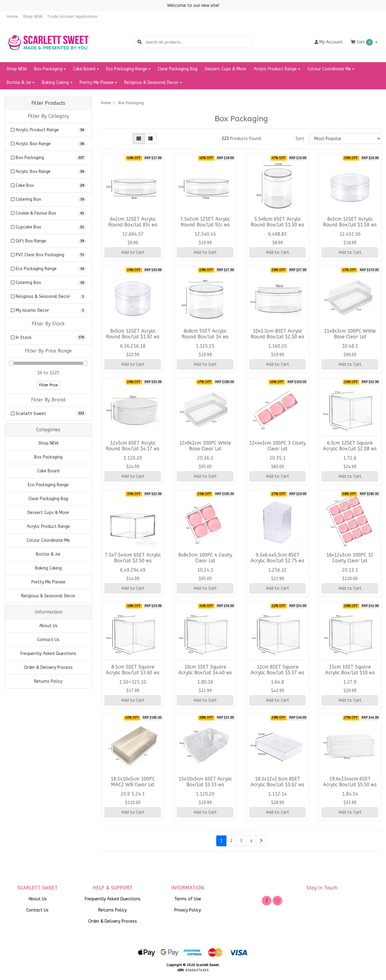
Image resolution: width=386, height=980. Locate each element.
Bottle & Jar (48, 554)
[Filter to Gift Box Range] (48, 241)
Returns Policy (48, 681)
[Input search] (199, 42)
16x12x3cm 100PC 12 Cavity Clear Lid (350, 558)
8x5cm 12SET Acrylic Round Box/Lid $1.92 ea (133, 334)
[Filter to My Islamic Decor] (48, 310)
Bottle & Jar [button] (19, 83)
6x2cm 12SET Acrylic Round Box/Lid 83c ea (133, 222)
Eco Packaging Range (48, 485)
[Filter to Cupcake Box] (48, 227)
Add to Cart (133, 252)
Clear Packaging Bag (178, 69)
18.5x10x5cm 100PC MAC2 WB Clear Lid (133, 782)
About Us (48, 626)
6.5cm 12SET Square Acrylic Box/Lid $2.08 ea (350, 446)
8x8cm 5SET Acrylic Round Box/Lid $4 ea (205, 334)
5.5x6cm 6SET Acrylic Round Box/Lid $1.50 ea (277, 222)
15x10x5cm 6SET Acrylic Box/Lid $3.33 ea (205, 782)
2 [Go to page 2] (231, 841)
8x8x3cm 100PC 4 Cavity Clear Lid (205, 558)
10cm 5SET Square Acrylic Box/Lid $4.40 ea (205, 670)
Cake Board (48, 471)
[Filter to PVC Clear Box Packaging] (48, 255)
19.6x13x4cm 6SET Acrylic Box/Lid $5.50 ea (350, 782)
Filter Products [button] (48, 103)
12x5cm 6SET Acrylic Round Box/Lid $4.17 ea (133, 446)
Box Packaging (48, 457)
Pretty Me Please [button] (97, 83)
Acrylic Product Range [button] (275, 69)
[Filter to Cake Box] (48, 185)
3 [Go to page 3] (241, 841)
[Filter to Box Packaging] (48, 158)
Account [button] (329, 42)
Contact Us (48, 640)
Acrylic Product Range (48, 527)
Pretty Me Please (48, 582)
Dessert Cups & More (226, 69)
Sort (300, 139)
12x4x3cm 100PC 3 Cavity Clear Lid (277, 446)
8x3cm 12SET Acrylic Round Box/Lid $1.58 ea (350, 222)
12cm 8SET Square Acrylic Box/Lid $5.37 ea (277, 670)
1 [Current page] (221, 841)
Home (13, 16)
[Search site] (140, 42)
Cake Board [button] (84, 69)
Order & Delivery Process (48, 667)
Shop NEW (33, 16)
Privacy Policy (188, 910)
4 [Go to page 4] (251, 841)
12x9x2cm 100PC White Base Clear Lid (205, 446)
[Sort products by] (345, 139)
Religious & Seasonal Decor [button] (151, 83)
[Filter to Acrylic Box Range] (48, 144)
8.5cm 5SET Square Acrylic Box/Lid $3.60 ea (133, 670)
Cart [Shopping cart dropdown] (362, 42)
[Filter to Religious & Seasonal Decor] (48, 297)
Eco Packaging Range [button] (127, 69)
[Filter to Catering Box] (48, 199)
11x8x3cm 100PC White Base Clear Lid (350, 334)
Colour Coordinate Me (48, 540)
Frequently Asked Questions (48, 654)
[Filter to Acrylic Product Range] (48, 130)
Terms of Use (188, 899)
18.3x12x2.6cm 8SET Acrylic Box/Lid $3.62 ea (277, 782)
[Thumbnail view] (139, 139)
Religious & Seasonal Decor (48, 596)
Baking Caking (48, 568)
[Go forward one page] (261, 841)
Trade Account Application (72, 16)
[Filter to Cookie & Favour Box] (48, 213)
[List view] (150, 139)
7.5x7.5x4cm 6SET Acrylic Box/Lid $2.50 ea (133, 558)
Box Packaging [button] (48, 69)
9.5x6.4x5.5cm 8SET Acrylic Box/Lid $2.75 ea (277, 558)
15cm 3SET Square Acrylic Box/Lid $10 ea (350, 670)
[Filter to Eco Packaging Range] (48, 269)
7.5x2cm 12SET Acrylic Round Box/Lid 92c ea (205, 222)
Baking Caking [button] (55, 83)
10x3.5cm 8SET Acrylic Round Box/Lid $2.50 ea (277, 334)
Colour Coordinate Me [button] (329, 69)
